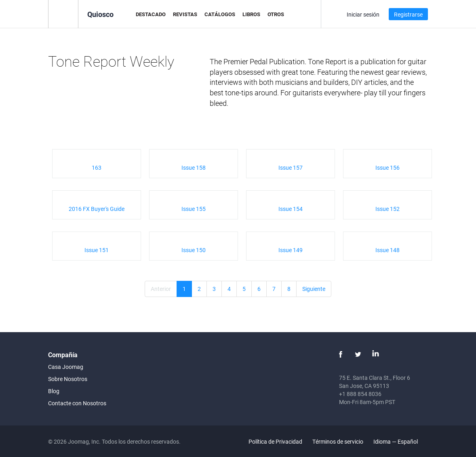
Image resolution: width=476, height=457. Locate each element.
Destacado (151, 14)
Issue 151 (97, 250)
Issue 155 (194, 209)
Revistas (185, 14)
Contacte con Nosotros (77, 403)
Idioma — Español (400, 441)
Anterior (161, 289)
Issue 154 (291, 209)
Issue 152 (388, 209)
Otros (276, 14)
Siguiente (314, 289)
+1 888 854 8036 (360, 394)
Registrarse (408, 14)
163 (97, 167)
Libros (251, 14)
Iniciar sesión (363, 14)
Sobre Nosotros (68, 379)
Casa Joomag (66, 367)
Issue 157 (291, 167)
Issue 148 (388, 250)
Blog (54, 391)
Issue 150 (194, 250)
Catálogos (220, 14)
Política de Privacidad (275, 441)
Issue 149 (291, 250)
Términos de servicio (338, 441)
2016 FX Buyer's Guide (97, 209)
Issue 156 (388, 167)
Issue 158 (194, 167)
